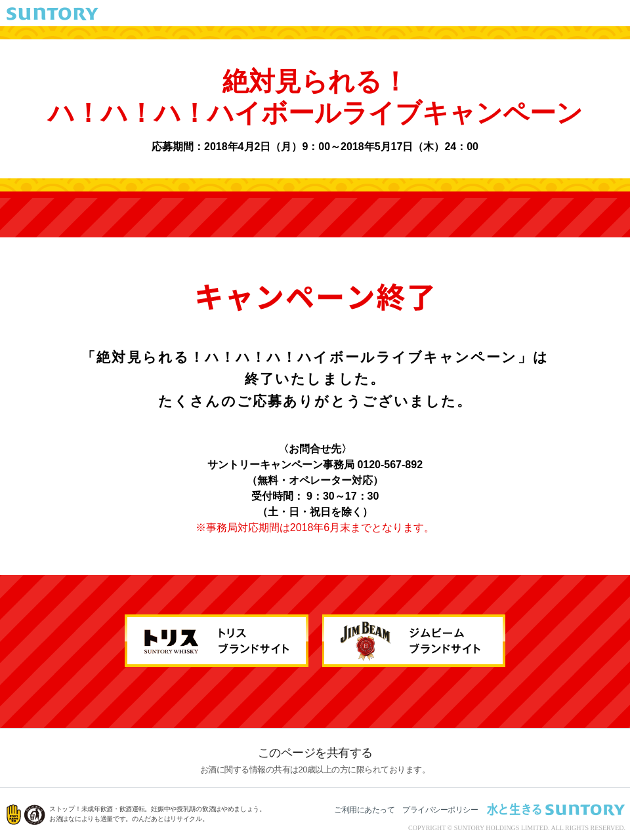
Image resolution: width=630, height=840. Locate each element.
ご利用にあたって (364, 810)
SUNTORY (52, 14)
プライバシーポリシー (440, 810)
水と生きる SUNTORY (556, 809)
